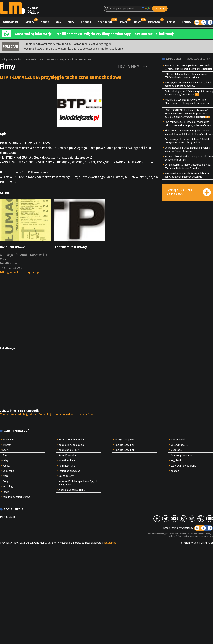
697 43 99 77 (15, 268)
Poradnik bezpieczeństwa (16, 497)
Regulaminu (110, 543)
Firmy (137, 22)
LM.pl (2, 59)
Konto (186, 22)
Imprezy (29, 22)
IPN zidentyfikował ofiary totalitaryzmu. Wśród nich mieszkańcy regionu (68, 44)
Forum (171, 22)
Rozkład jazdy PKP (125, 450)
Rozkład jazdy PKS (125, 445)
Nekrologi (154, 22)
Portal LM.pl (7, 517)
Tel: (3, 268)
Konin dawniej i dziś (69, 450)
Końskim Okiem (67, 460)
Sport (45, 22)
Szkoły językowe (27, 414)
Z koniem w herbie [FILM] (72, 490)
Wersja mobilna (179, 440)
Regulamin (176, 460)
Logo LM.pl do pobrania (183, 466)
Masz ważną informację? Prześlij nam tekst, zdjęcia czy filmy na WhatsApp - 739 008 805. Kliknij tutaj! (94, 34)
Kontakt (175, 471)
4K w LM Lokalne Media (71, 440)
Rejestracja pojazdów (60, 414)
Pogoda (86, 22)
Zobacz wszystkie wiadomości (200, 59)
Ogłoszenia (105, 22)
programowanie (189, 543)
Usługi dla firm (84, 414)
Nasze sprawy (66, 476)
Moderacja (176, 450)
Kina (58, 22)
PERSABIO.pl (206, 543)
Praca (124, 22)
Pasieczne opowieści (69, 471)
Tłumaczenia (30, 59)
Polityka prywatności (182, 455)
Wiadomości (11, 22)
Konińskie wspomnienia (71, 445)
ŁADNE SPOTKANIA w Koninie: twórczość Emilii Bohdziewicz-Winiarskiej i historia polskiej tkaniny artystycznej (186, 114)
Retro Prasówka (67, 455)
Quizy (71, 22)
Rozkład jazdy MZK (125, 440)
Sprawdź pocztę (179, 445)
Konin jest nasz (67, 466)
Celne (42, 414)
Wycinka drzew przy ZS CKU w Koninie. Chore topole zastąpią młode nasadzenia (73, 49)
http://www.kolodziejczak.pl (20, 272)
